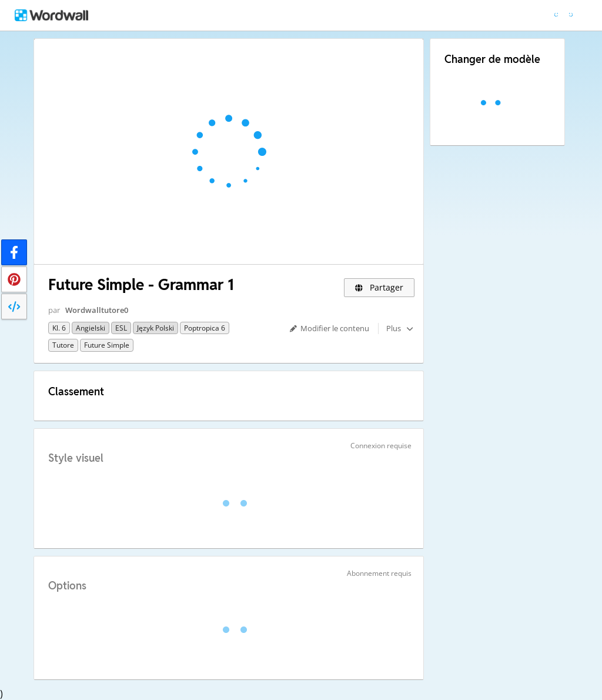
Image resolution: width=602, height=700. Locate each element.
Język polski (155, 328)
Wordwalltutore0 (97, 310)
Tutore (63, 345)
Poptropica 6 (205, 328)
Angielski (91, 328)
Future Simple (107, 345)
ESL (121, 328)
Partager (379, 287)
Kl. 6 (59, 328)
